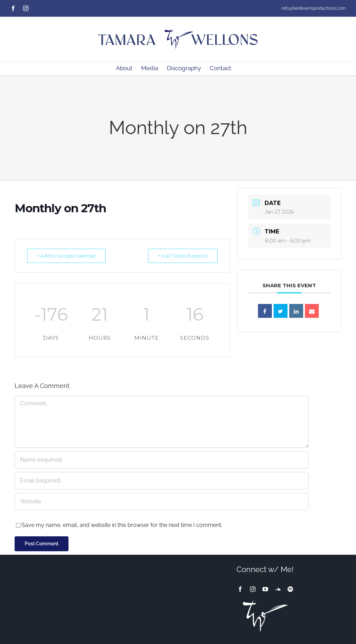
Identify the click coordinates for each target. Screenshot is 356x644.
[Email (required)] (162, 481)
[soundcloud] (278, 589)
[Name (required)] (162, 460)
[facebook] (240, 589)
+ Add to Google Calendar (69, 256)
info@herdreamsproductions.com (314, 8)
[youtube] (265, 589)
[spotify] (290, 589)
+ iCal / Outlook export (180, 256)
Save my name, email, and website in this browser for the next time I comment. (122, 525)
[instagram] (253, 589)
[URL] (162, 502)
